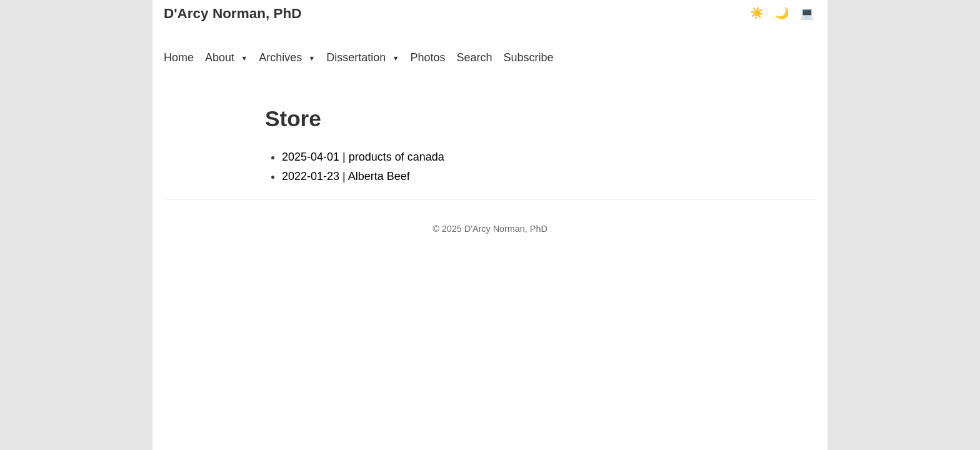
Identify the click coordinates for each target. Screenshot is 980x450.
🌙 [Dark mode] (782, 13)
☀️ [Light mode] (757, 13)
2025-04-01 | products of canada (363, 157)
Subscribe (528, 57)
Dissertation (362, 57)
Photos (427, 57)
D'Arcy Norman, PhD (232, 13)
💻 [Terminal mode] (807, 13)
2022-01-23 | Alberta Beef (346, 176)
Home (179, 57)
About (226, 57)
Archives (287, 57)
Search (474, 57)
